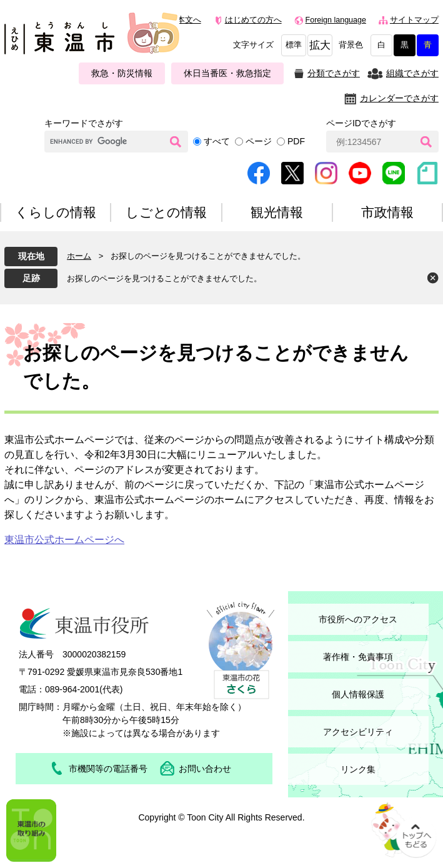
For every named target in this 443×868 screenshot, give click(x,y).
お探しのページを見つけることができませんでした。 (164, 278)
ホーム (79, 256)
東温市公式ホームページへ (64, 540)
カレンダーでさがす (399, 98)
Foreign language (336, 20)
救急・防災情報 (122, 73)
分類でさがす (334, 73)
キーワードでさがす (84, 123)
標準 (294, 45)
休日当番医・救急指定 (227, 73)
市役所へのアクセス (358, 619)
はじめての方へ (253, 20)
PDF (296, 141)
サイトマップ (414, 20)
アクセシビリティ (358, 732)
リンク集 (358, 769)
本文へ (189, 20)
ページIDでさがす (361, 123)
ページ (259, 141)
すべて (217, 141)
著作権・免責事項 (358, 657)
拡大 (320, 45)
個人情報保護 (358, 694)
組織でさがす (412, 73)
